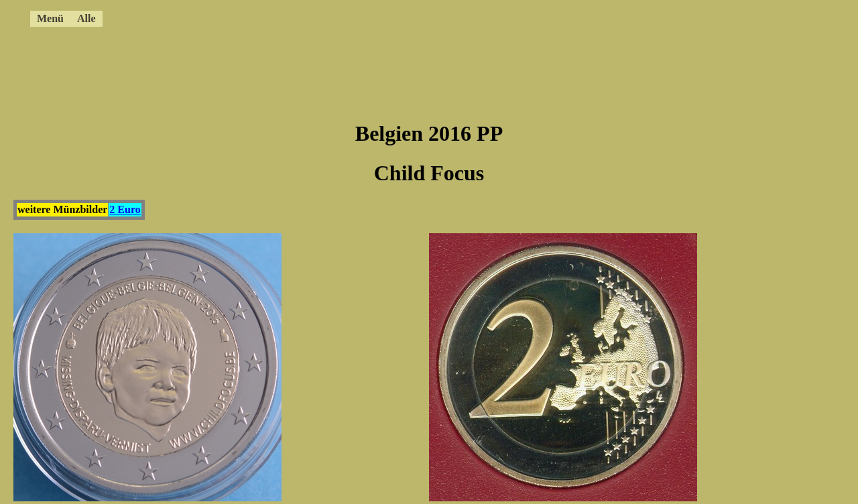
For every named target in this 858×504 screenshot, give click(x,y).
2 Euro (125, 209)
